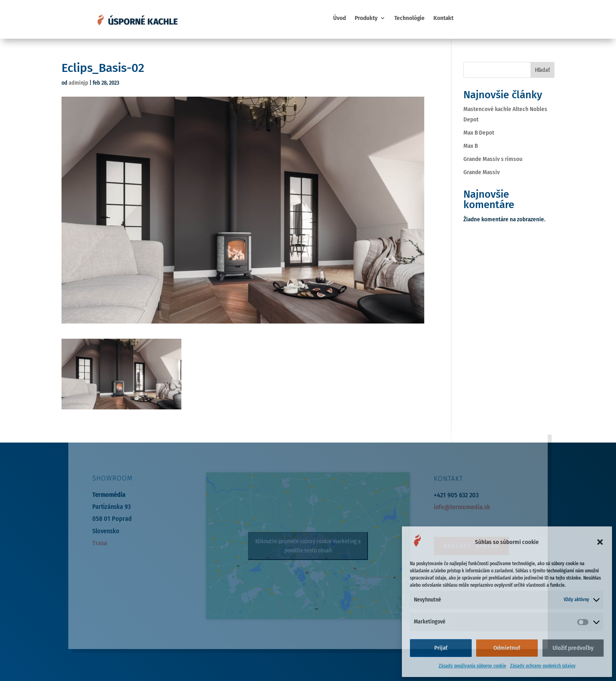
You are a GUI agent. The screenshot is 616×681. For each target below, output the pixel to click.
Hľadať (542, 70)
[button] (600, 542)
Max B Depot (479, 133)
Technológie (409, 18)
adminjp (78, 83)
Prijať (441, 648)
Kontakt (443, 18)
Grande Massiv (482, 172)
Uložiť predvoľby (573, 648)
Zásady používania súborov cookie (472, 666)
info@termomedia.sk (462, 507)
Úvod (340, 18)
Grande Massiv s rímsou (493, 159)
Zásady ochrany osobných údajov (543, 666)
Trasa (100, 543)
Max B (471, 146)
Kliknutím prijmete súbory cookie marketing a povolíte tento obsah (308, 546)
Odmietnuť (507, 648)
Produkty (366, 18)
